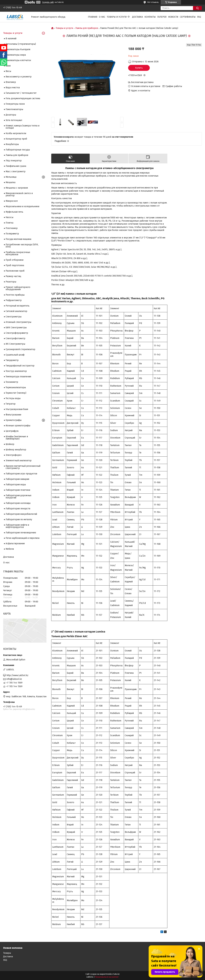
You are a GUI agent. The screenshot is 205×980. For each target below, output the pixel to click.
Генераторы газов (15, 104)
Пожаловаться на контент (107, 977)
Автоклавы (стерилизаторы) (21, 44)
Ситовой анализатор (16, 311)
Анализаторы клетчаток (18, 60)
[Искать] (197, 8)
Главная (93, 17)
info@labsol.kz (14, 679)
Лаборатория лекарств (18, 509)
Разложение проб (15, 271)
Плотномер (12, 228)
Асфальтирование (15, 544)
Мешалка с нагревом (17, 188)
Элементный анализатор (19, 461)
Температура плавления (18, 377)
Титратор (11, 404)
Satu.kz (116, 974)
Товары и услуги (117, 17)
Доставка (137, 17)
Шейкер (10, 444)
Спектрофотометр (15, 338)
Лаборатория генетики (18, 490)
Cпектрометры (14, 317)
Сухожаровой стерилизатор (20, 349)
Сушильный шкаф (15, 355)
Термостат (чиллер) (16, 393)
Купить (139, 68)
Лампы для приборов (87, 28)
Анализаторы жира (16, 55)
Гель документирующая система (23, 98)
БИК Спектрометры (16, 328)
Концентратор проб (16, 139)
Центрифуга (12, 431)
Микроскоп (12, 201)
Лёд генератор (14, 161)
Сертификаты (188, 17)
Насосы (9, 217)
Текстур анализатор (16, 371)
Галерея (162, 17)
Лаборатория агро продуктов (21, 474)
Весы (8, 71)
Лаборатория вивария (17, 479)
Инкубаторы (12, 144)
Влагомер (11, 82)
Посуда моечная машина (18, 239)
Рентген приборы (15, 295)
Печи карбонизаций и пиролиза (23, 538)
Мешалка (10, 182)
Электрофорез (14, 455)
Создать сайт (48, 2)
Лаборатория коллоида (18, 503)
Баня (8, 66)
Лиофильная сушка (16, 166)
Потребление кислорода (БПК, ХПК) (22, 246)
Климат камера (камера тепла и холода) (23, 127)
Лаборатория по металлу (19, 519)
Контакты (150, 17)
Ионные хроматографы (18, 426)
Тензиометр (12, 382)
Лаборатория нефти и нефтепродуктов (17, 526)
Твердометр (12, 360)
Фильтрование (13, 415)
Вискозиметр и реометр (19, 77)
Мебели (10, 549)
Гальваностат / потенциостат (21, 93)
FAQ (199, 17)
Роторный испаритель (18, 306)
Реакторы (11, 282)
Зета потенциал (14, 120)
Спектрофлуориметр (17, 333)
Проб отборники (14, 260)
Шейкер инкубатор (16, 450)
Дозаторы (11, 115)
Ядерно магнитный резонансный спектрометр (23, 467)
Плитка (9, 223)
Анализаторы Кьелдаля (18, 49)
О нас (102, 17)
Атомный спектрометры (18, 322)
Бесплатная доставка (142, 82)
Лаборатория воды (16, 485)
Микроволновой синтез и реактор (19, 194)
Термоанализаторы (16, 387)
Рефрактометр (14, 300)
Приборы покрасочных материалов (18, 253)
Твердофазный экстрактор (20, 366)
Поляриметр (12, 234)
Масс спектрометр (16, 172)
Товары (7, 953)
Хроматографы (14, 420)
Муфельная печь (14, 212)
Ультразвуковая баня (17, 409)
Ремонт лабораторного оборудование (18, 288)
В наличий (11, 39)
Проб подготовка (15, 265)
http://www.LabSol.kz (17, 675)
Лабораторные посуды (18, 150)
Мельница (11, 177)
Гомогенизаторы (14, 109)
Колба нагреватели (16, 133)
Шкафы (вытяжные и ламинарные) (17, 438)
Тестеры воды (13, 398)
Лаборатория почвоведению (21, 533)
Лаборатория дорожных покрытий (18, 497)
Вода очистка (13, 88)
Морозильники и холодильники (22, 206)
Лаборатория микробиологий (21, 514)
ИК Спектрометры (15, 344)
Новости (173, 17)
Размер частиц (13, 276)
